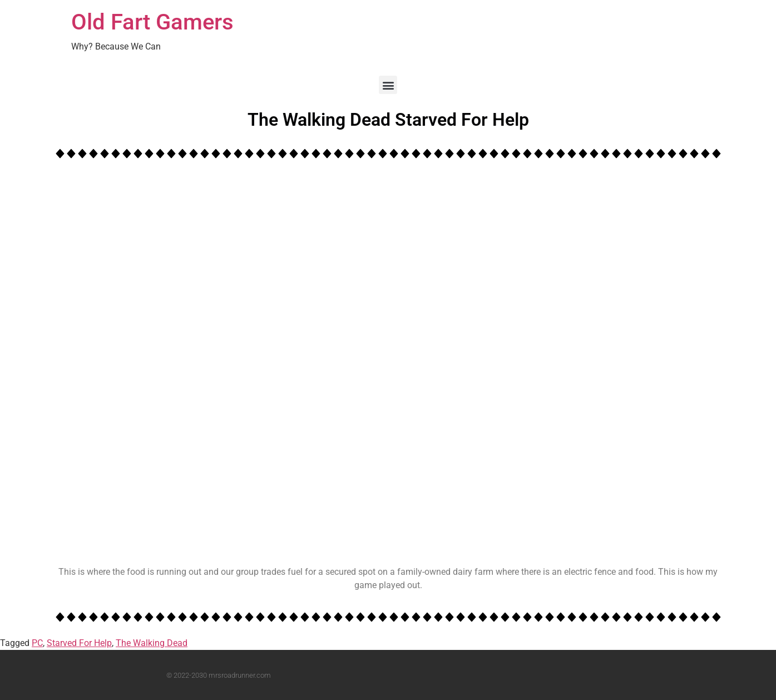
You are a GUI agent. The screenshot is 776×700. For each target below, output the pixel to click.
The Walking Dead (152, 643)
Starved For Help (79, 643)
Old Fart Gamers (152, 22)
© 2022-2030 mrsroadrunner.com (219, 675)
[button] (388, 85)
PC (37, 643)
